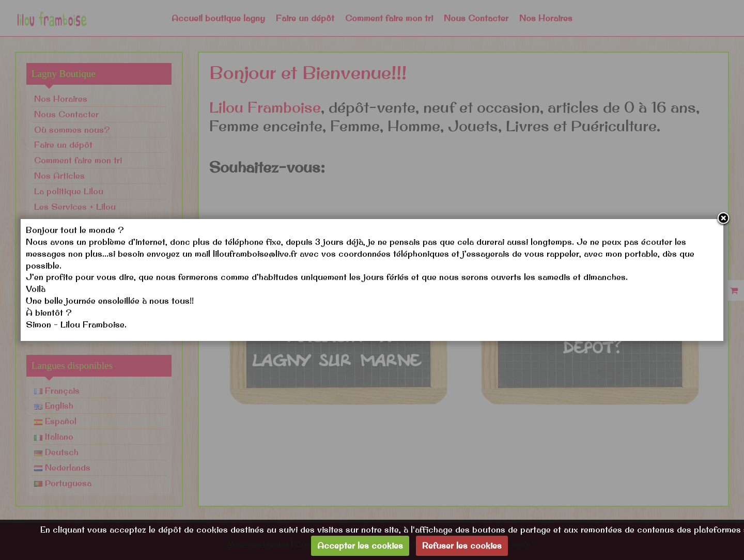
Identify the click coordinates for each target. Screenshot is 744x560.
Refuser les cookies (462, 546)
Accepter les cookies (360, 546)
